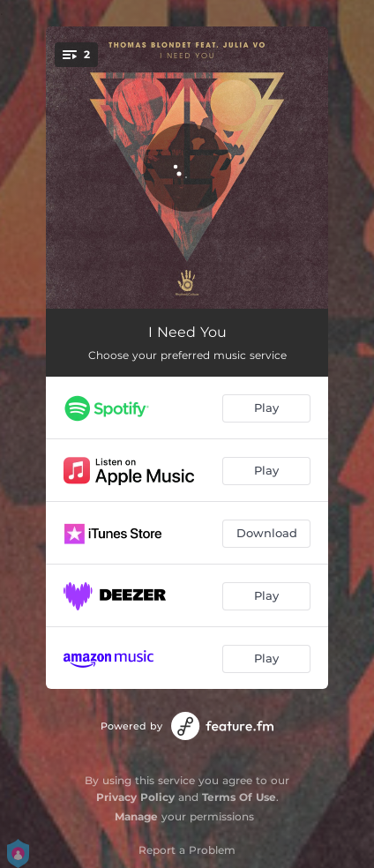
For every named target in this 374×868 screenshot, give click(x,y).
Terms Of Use (239, 797)
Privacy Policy (135, 797)
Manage (136, 816)
